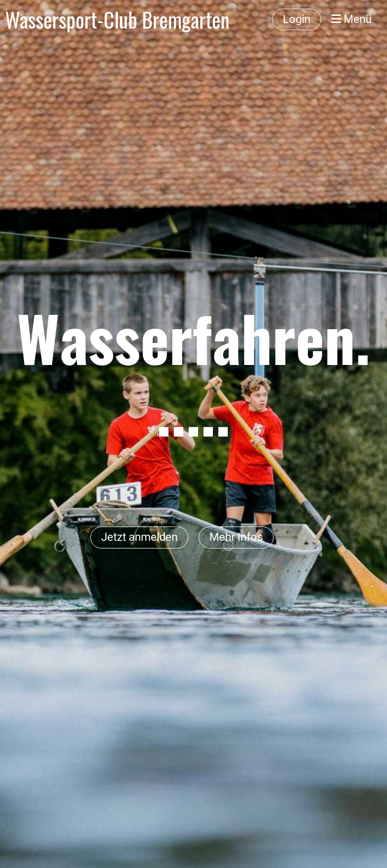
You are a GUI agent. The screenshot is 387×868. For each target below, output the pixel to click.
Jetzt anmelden (139, 537)
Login (297, 19)
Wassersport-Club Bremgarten (117, 19)
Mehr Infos (236, 537)
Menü (352, 19)
